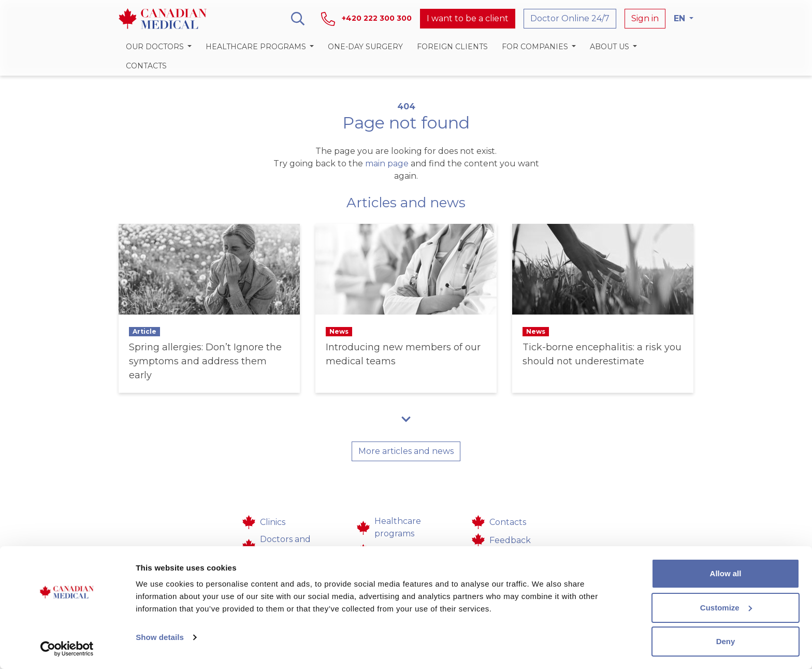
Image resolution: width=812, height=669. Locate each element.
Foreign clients (452, 47)
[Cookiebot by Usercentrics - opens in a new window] (67, 649)
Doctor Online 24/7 (570, 18)
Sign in (645, 18)
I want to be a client (468, 18)
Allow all (726, 573)
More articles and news (406, 451)
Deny (726, 641)
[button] (158, 47)
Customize (726, 608)
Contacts (146, 66)
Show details (160, 637)
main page (387, 163)
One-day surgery (365, 47)
